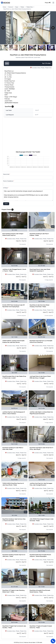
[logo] (5, 3)
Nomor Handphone (9, 181)
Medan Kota (29, 7)
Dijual (17, 7)
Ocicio (21, 642)
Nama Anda (7, 174)
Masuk (48, 3)
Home (4, 7)
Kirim (6, 204)
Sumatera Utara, (36, 68)
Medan (22, 7)
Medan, (43, 68)
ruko (7, 63)
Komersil (11, 7)
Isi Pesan (6, 188)
